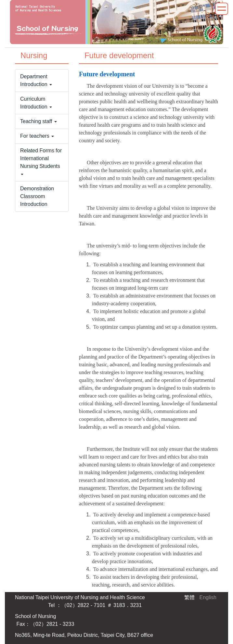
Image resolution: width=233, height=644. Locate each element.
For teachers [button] (37, 136)
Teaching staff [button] (39, 121)
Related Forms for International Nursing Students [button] (41, 161)
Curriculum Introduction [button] (36, 103)
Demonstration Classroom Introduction (37, 196)
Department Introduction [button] (36, 80)
